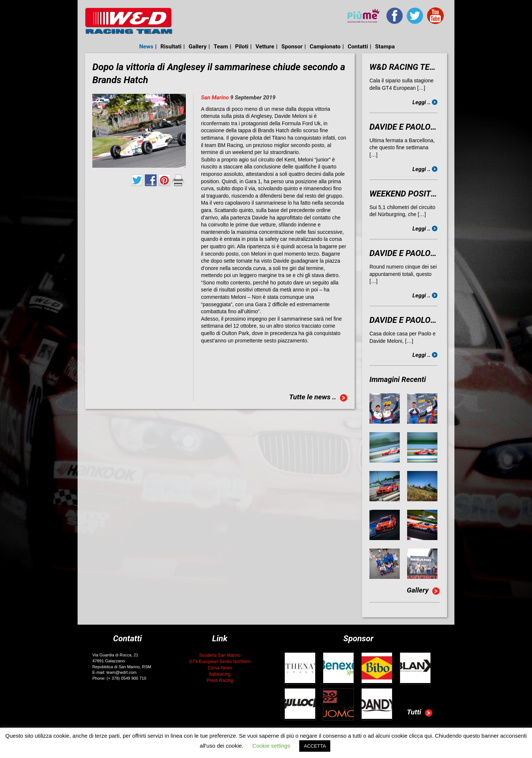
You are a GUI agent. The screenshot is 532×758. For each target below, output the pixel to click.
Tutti (420, 713)
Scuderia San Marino (220, 655)
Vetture (265, 47)
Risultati (171, 47)
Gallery (198, 47)
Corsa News (220, 668)
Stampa (385, 47)
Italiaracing (220, 674)
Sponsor (292, 47)
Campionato (325, 47)
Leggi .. (425, 102)
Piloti (242, 47)
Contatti (358, 47)
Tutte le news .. (318, 398)
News (146, 47)
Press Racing (220, 680)
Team (221, 47)
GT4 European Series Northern (220, 662)
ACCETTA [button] (315, 746)
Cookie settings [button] (271, 746)
